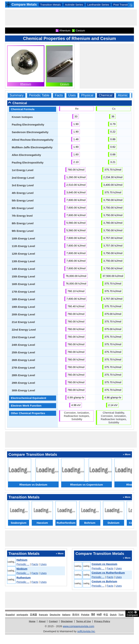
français (43, 615)
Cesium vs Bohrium (104, 581)
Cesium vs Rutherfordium (108, 573)
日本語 (33, 615)
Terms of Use (84, 621)
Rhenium (26, 84)
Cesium (65, 84)
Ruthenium (24, 578)
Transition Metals (50, 5)
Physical (87, 95)
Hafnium (22, 560)
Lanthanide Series (98, 5)
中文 (106, 615)
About (42, 621)
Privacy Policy (102, 621)
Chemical (106, 95)
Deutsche (55, 615)
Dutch (113, 615)
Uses (72, 95)
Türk (121, 615)
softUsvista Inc (86, 631)
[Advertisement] (71, 18)
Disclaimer (67, 621)
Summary (17, 95)
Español (10, 615)
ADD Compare (132, 613)
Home (32, 621)
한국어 (76, 615)
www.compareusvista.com (78, 626)
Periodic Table (39, 95)
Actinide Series (74, 5)
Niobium (22, 569)
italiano (66, 615)
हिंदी (93, 615)
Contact (53, 621)
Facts (59, 95)
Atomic (123, 95)
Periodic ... (23, 564)
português (22, 615)
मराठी (99, 615)
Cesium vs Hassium (104, 564)
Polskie (85, 615)
